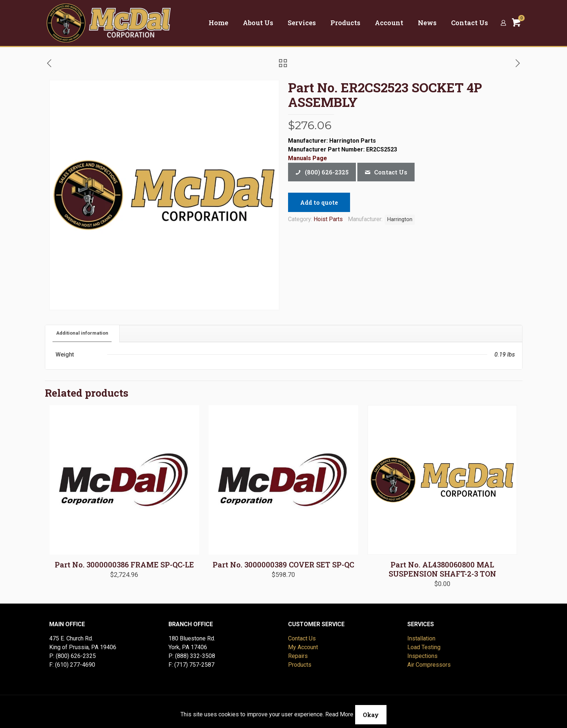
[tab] (82, 333)
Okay (371, 715)
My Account (303, 647)
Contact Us (302, 638)
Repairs (298, 656)
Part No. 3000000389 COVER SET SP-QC (283, 565)
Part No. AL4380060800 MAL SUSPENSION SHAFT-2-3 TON (442, 569)
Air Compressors (429, 665)
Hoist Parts (328, 219)
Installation (421, 638)
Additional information (82, 333)
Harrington (400, 219)
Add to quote (319, 202)
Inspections (422, 656)
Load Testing (424, 647)
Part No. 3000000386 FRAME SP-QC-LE (124, 565)
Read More (339, 714)
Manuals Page (308, 158)
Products (300, 665)
